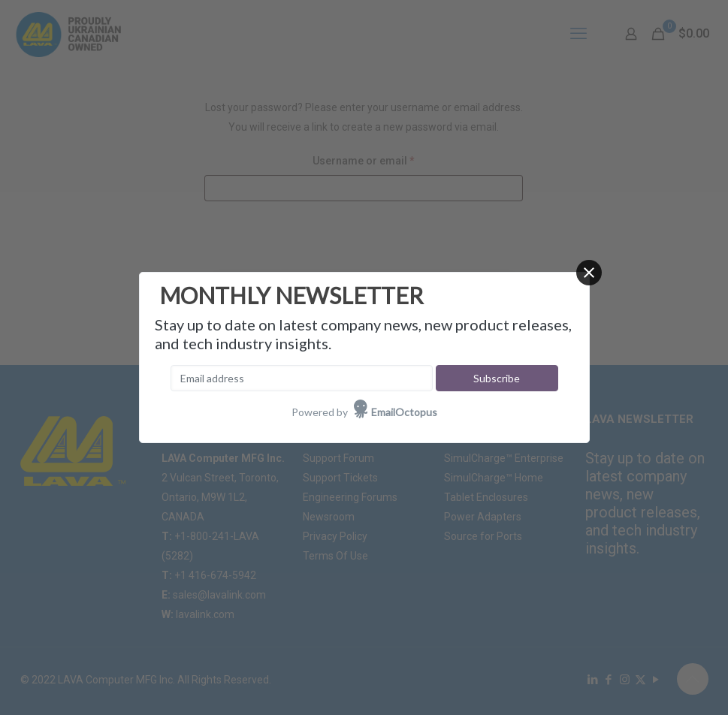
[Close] (589, 273)
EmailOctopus (404, 412)
